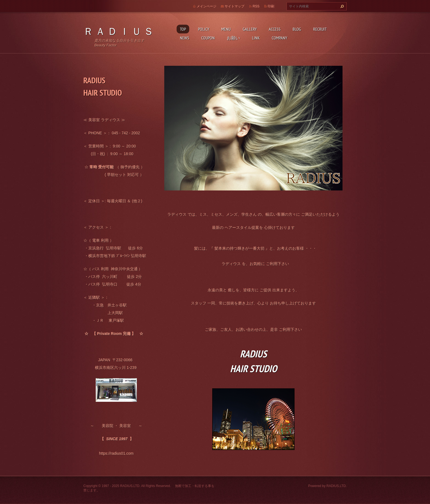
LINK (256, 38)
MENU (226, 29)
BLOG (297, 29)
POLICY (204, 29)
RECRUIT (320, 29)
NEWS (185, 38)
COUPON (208, 38)
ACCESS (275, 29)
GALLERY (250, 29)
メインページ (206, 6)
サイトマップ (234, 6)
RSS (256, 6)
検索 (341, 6)
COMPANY (279, 38)
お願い (233, 38)
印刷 (271, 6)
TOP (183, 29)
